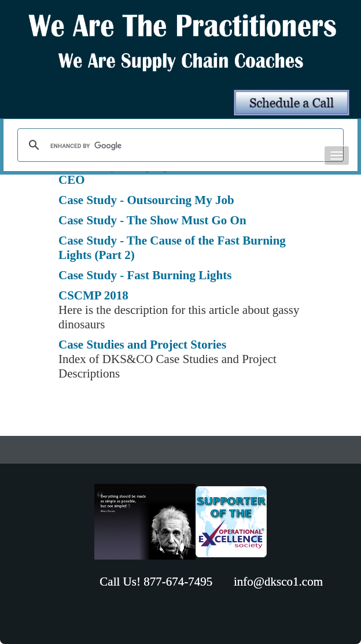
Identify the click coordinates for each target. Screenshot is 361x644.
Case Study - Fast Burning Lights (145, 275)
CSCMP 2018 (93, 295)
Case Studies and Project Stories (142, 345)
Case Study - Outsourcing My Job (146, 200)
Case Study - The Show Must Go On (152, 220)
